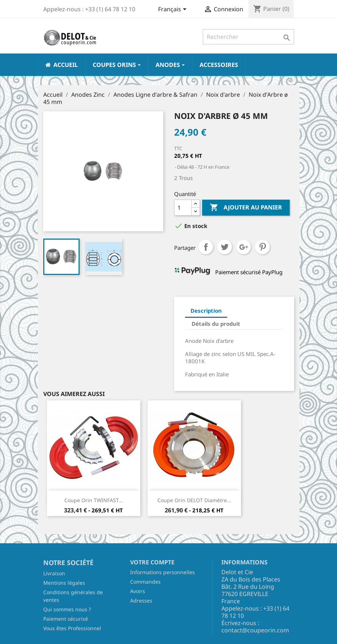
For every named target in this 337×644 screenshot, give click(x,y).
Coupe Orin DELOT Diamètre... (194, 500)
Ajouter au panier (246, 208)
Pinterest (262, 247)
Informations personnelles (163, 572)
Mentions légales (64, 583)
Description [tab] (206, 311)
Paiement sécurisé (66, 619)
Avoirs (138, 591)
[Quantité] (183, 208)
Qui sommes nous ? (67, 609)
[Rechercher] (248, 37)
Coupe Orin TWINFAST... (94, 500)
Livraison (54, 573)
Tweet (225, 247)
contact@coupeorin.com (255, 630)
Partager (206, 247)
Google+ (244, 247)
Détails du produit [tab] (216, 324)
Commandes (145, 582)
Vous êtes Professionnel (72, 628)
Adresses (141, 601)
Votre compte (152, 562)
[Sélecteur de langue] (174, 10)
